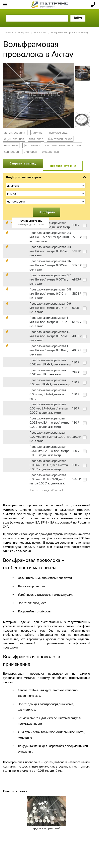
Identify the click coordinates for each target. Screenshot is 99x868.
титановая (36, 139)
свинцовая (11, 152)
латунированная (15, 132)
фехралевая (32, 145)
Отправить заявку (23, 163)
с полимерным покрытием (63, 145)
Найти (78, 18)
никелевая (11, 145)
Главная (8, 32)
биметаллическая (60, 139)
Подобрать (47, 212)
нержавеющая (59, 132)
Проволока (40, 32)
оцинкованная (14, 139)
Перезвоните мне (63, 166)
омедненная (50, 152)
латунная (38, 132)
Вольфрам (23, 32)
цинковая (30, 152)
